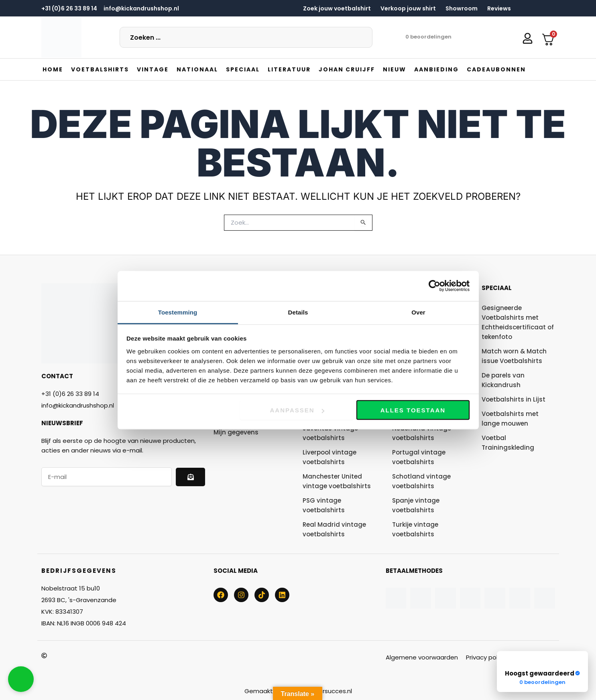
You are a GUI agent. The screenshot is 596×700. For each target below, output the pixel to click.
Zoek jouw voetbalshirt (337, 8)
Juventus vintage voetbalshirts (330, 433)
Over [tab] (418, 312)
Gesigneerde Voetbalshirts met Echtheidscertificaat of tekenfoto (518, 322)
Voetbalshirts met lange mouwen (510, 419)
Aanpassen (297, 410)
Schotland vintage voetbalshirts (421, 481)
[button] (100, 69)
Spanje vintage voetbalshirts (416, 505)
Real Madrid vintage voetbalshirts (334, 529)
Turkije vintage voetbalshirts (415, 529)
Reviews (499, 8)
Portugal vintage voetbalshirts (419, 457)
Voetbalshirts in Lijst (514, 399)
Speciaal (497, 288)
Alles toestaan (413, 410)
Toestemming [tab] (178, 312)
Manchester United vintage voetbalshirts (337, 481)
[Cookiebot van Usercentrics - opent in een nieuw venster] (434, 286)
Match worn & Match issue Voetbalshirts (514, 356)
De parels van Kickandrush (503, 380)
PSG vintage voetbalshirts (324, 505)
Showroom (462, 8)
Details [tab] (298, 312)
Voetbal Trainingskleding (508, 443)
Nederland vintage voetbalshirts (422, 433)
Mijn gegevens (236, 432)
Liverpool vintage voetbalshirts (330, 457)
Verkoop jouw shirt (408, 8)
